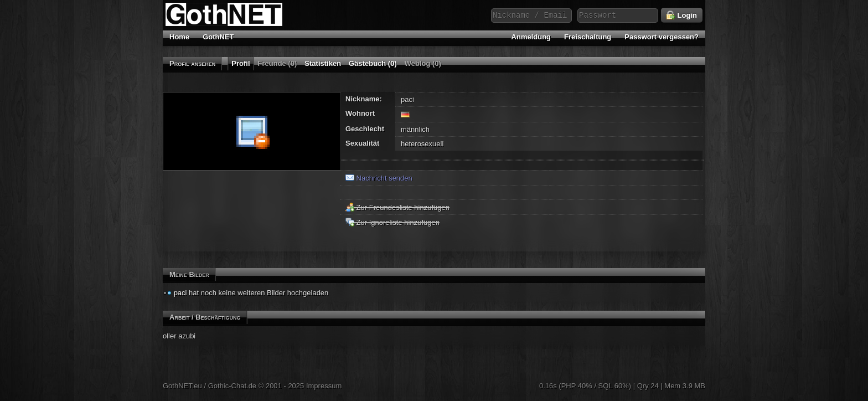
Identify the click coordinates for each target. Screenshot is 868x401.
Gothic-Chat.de (232, 386)
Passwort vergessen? (662, 37)
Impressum (324, 386)
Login (682, 16)
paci (180, 293)
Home (179, 37)
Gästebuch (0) (373, 63)
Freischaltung (588, 37)
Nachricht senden (379, 178)
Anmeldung (531, 37)
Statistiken (323, 63)
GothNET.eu (182, 386)
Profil (241, 63)
